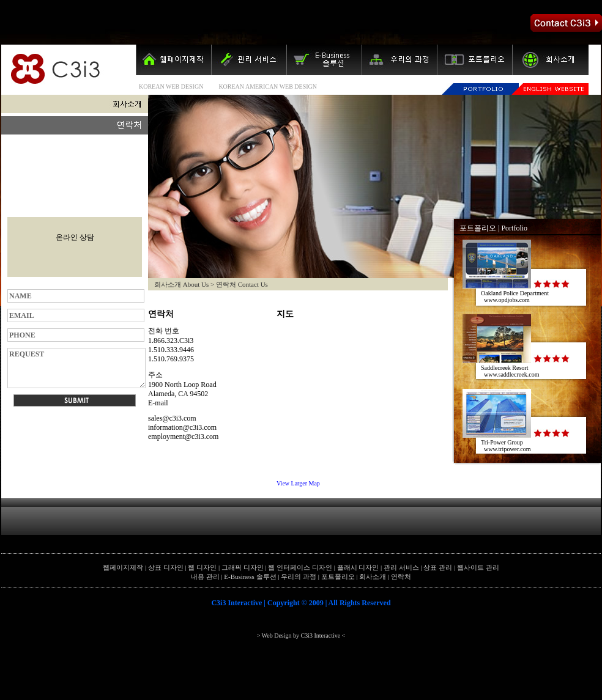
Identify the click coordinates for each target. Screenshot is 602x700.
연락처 (401, 577)
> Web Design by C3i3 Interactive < (301, 636)
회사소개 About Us (181, 284)
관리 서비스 (401, 567)
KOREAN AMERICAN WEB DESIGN (268, 87)
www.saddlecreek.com (511, 374)
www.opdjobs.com (507, 300)
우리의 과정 (299, 577)
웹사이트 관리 (478, 567)
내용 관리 (205, 577)
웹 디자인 (202, 567)
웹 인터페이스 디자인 (300, 567)
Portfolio (514, 228)
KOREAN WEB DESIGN (171, 87)
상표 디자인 (166, 567)
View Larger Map (298, 483)
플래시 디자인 (358, 567)
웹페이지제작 (123, 567)
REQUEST (76, 368)
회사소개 (373, 577)
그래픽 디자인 (243, 567)
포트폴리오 (478, 228)
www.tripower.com (507, 449)
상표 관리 (438, 567)
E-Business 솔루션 (250, 577)
